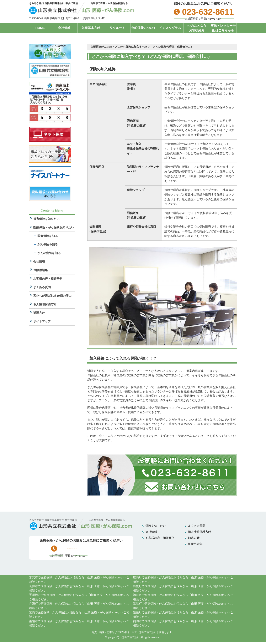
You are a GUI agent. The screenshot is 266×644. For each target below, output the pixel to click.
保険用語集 (41, 270)
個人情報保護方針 (45, 304)
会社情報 (64, 28)
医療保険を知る (48, 236)
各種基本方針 (91, 28)
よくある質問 (42, 287)
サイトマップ (42, 321)
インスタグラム (170, 28)
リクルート (117, 28)
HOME (40, 28)
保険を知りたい (156, 526)
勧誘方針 (39, 313)
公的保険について (144, 28)
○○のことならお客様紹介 (197, 28)
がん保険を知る (48, 245)
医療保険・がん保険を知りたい (54, 228)
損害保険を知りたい (46, 219)
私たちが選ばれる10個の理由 (52, 296)
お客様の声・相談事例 (48, 279)
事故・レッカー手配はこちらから (223, 28)
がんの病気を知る (49, 253)
